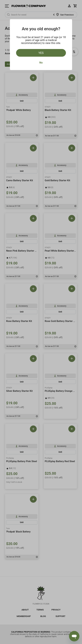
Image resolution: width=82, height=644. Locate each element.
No (41, 63)
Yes (41, 53)
